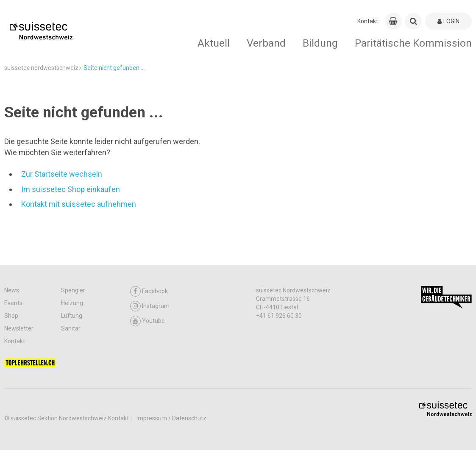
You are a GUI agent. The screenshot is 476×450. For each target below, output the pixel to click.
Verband (266, 43)
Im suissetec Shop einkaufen (71, 189)
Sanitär (71, 328)
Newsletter (19, 328)
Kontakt (368, 21)
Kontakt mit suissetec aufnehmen (79, 204)
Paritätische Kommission (413, 43)
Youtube (148, 321)
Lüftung (72, 316)
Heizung (72, 303)
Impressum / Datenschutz (171, 418)
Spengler (73, 290)
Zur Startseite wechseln (62, 174)
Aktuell (214, 43)
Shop (11, 316)
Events (13, 303)
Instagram (150, 306)
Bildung (320, 43)
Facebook (149, 291)
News (12, 290)
